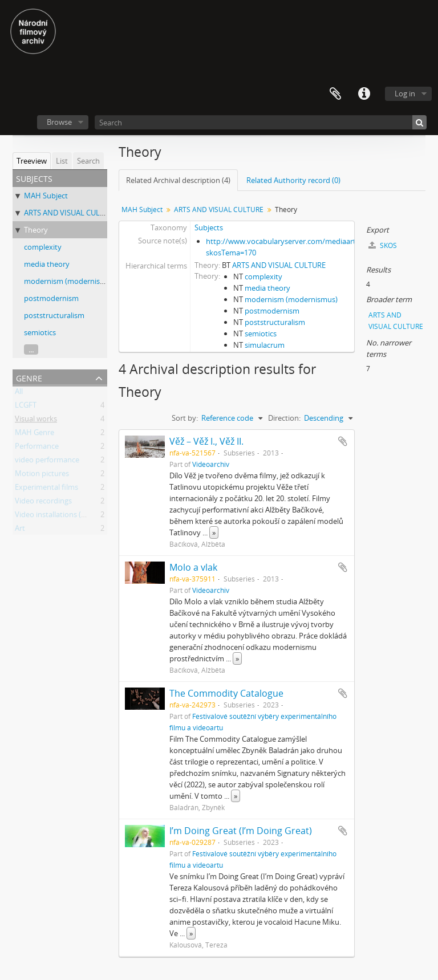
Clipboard (335, 94)
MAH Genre (35, 434)
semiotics (40, 332)
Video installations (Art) (54, 517)
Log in (405, 93)
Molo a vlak (193, 567)
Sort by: (185, 418)
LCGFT (26, 407)
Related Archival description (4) (178, 180)
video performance (47, 462)
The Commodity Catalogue (226, 693)
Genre (29, 377)
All (19, 393)
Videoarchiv (211, 464)
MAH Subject (46, 196)
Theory (36, 230)
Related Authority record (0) (293, 180)
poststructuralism (54, 315)
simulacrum (265, 345)
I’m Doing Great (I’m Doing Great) (241, 831)
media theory (47, 264)
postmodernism (51, 298)
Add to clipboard (343, 441)
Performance (37, 448)
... (31, 349)
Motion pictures (42, 475)
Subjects (209, 227)
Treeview (32, 161)
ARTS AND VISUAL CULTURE (71, 213)
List (62, 161)
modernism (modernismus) (70, 281)
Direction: (284, 418)
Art (20, 530)
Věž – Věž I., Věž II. (206, 441)
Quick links (364, 94)
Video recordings (43, 503)
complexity (43, 247)
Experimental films (46, 489)
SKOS (383, 245)
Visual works (36, 421)
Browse (59, 122)
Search (88, 161)
